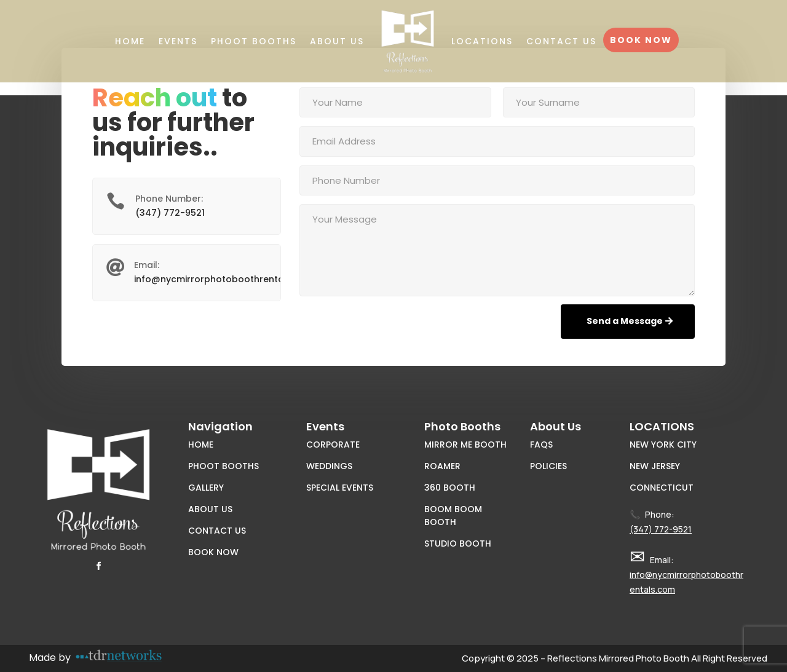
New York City (663, 445)
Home (130, 41)
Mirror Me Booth (465, 445)
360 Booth (450, 488)
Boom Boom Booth (453, 516)
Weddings (329, 466)
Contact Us (561, 41)
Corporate (333, 445)
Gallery (206, 488)
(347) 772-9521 (170, 213)
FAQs (541, 445)
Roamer (442, 466)
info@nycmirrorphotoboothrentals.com (224, 279)
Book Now (641, 40)
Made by (50, 658)
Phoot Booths (254, 41)
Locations (482, 41)
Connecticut (662, 488)
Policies (548, 466)
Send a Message (625, 321)
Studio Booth (458, 544)
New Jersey (655, 466)
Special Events (340, 488)
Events (178, 41)
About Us (337, 41)
